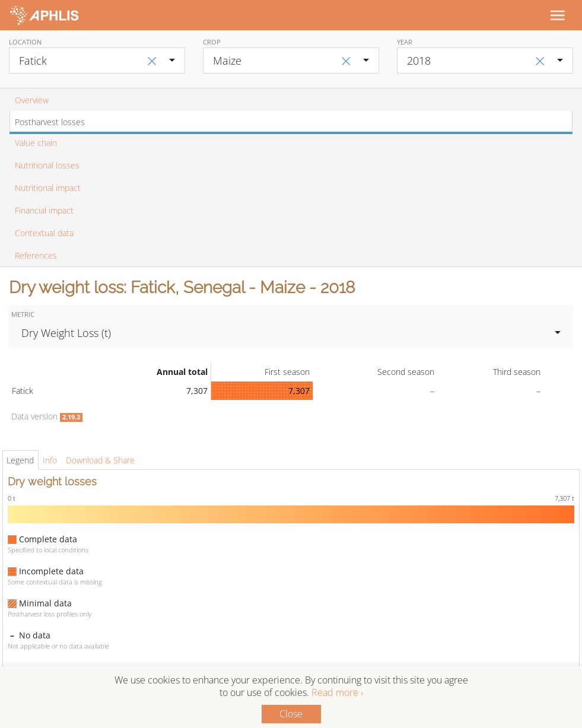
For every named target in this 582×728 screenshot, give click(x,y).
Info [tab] (50, 460)
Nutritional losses (47, 165)
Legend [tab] (20, 460)
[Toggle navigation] (557, 15)
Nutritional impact (48, 188)
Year (405, 42)
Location (25, 42)
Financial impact (44, 210)
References (36, 255)
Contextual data (44, 233)
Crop (212, 42)
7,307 (299, 391)
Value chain (36, 143)
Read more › (337, 692)
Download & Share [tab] (100, 460)
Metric (23, 314)
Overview (32, 100)
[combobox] (97, 61)
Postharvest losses (50, 122)
